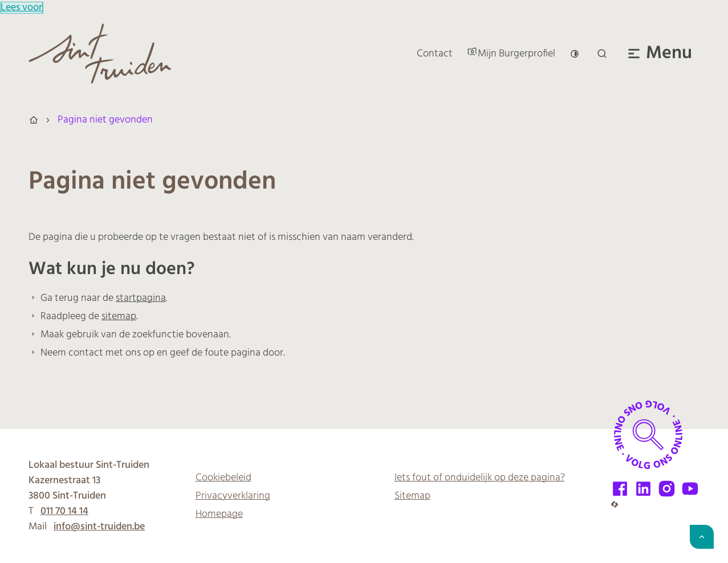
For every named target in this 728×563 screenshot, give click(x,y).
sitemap (119, 317)
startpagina (141, 298)
